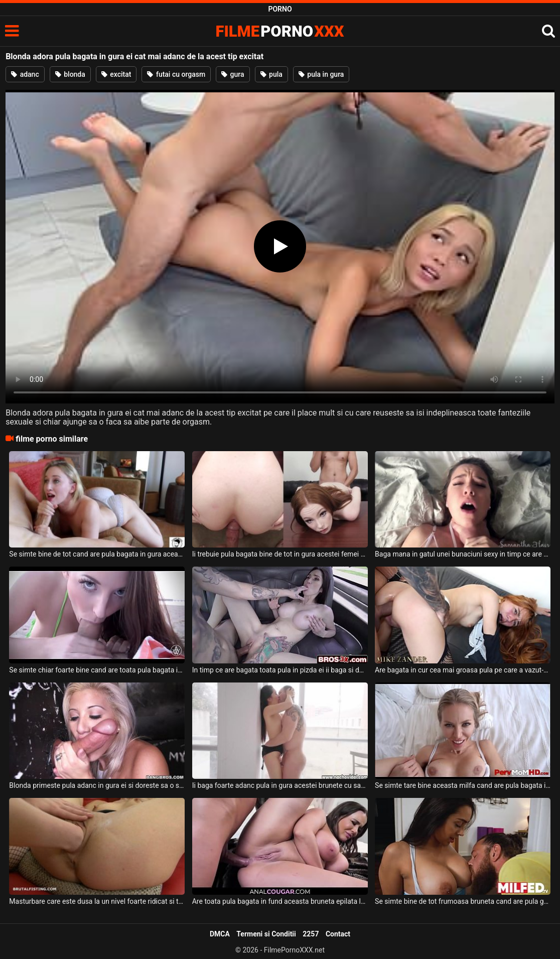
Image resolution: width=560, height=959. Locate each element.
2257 (311, 934)
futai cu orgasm (176, 74)
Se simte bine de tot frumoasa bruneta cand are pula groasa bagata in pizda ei (463, 901)
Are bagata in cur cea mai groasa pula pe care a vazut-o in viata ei (463, 670)
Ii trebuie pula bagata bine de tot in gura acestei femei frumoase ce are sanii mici (280, 554)
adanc (25, 74)
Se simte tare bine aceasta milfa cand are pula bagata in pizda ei (463, 785)
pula (271, 74)
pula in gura (321, 74)
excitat (116, 74)
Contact (338, 934)
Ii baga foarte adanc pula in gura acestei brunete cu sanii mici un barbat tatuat (280, 785)
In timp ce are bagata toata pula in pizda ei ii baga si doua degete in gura (280, 670)
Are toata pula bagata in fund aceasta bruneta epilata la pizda (280, 901)
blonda (70, 74)
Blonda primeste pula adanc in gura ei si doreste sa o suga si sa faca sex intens (97, 785)
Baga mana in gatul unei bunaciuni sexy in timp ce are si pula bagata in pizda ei (463, 554)
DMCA (220, 934)
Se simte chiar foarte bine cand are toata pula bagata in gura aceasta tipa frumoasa (97, 670)
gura (233, 74)
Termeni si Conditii (266, 934)
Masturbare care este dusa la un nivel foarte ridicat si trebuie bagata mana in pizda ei (97, 901)
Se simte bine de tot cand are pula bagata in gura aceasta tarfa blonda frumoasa (97, 554)
